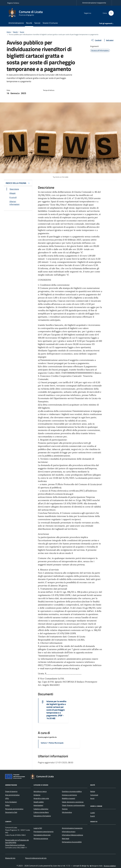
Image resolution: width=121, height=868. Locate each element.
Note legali (66, 839)
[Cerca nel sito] (111, 13)
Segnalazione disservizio (42, 835)
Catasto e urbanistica (41, 809)
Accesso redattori (110, 866)
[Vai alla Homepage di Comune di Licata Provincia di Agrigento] (26, 13)
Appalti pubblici (39, 802)
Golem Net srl (58, 866)
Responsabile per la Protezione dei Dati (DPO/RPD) (17, 841)
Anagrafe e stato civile (41, 798)
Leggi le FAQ (38, 828)
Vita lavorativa (67, 812)
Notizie (93, 791)
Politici (7, 805)
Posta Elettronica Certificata (15, 845)
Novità (29, 23)
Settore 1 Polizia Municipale (52, 743)
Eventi (93, 816)
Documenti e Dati (11, 812)
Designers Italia (96, 866)
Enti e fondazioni (11, 802)
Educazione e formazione (42, 816)
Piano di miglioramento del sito (36, 858)
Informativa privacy (69, 832)
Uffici (7, 798)
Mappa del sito (10, 858)
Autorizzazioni (38, 805)
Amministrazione (16, 23)
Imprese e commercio (69, 795)
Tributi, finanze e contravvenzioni (73, 805)
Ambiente (37, 795)
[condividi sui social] (96, 40)
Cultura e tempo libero (41, 812)
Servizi (37, 23)
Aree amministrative (12, 795)
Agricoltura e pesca (40, 791)
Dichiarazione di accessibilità (72, 842)
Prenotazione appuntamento (43, 832)
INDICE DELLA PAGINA (16, 183)
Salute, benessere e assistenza (73, 802)
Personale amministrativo (14, 809)
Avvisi (92, 798)
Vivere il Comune (50, 23)
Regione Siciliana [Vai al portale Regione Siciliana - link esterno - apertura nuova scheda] (13, 3)
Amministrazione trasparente (94, 3)
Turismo (65, 809)
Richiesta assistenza (41, 839)
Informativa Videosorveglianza (72, 835)
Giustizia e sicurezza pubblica (72, 791)
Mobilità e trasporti (68, 798)
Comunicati (94, 795)
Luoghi (93, 813)
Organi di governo (11, 791)
